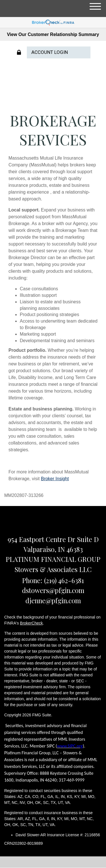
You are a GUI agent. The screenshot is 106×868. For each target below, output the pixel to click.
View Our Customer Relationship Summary (53, 34)
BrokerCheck (32, 623)
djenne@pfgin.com (53, 600)
